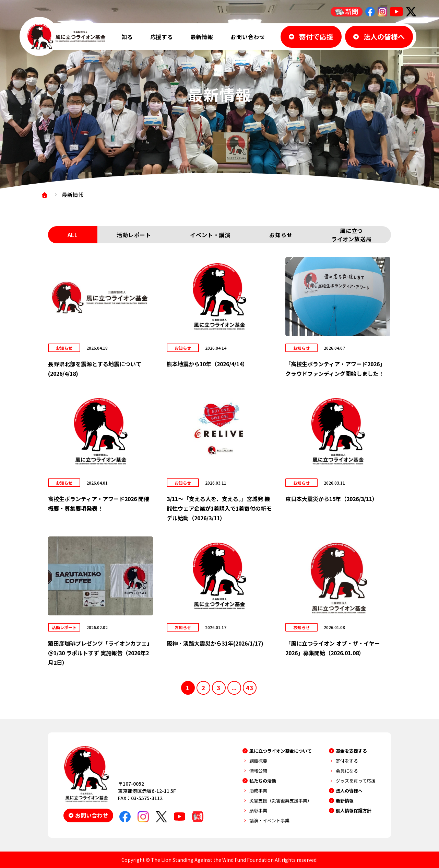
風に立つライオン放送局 (352, 235)
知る (127, 37)
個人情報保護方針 (354, 811)
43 (250, 687)
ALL (73, 235)
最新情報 (202, 37)
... (234, 687)
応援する (162, 37)
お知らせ (281, 235)
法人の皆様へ (349, 791)
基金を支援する (351, 751)
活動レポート (134, 235)
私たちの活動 (263, 781)
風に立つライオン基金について (281, 751)
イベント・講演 (210, 235)
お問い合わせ (248, 37)
